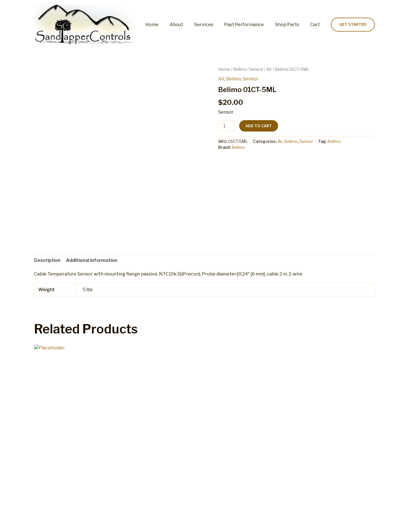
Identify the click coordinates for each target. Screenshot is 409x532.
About (185, 25)
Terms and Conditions (245, 522)
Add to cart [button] (57, 461)
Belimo (240, 69)
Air (269, 69)
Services (210, 25)
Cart (316, 25)
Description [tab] (47, 260)
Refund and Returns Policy (189, 522)
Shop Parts (290, 25)
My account (144, 522)
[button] (353, 25)
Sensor (256, 69)
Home (162, 25)
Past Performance (249, 25)
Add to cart (259, 126)
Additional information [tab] (92, 260)
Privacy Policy (288, 522)
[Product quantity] (226, 126)
